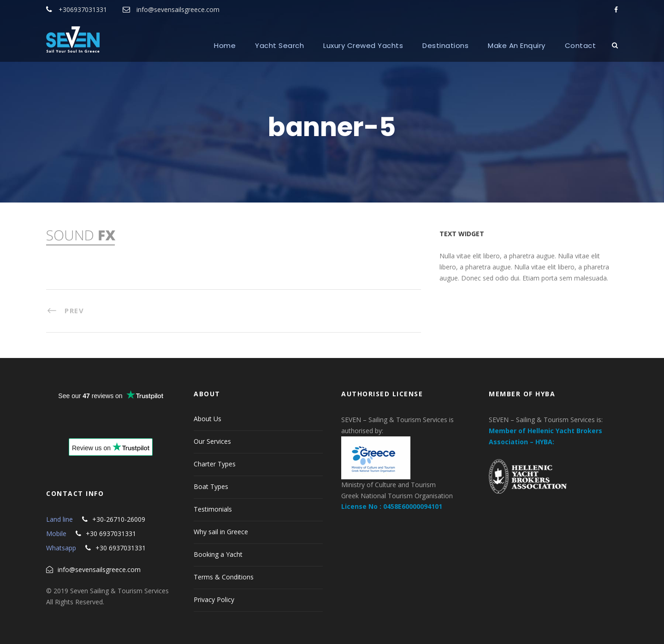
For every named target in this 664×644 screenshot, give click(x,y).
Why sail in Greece (221, 532)
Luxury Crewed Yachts (363, 45)
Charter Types (215, 464)
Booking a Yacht (218, 554)
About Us (207, 419)
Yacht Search (279, 45)
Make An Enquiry (517, 45)
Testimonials (213, 509)
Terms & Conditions (224, 577)
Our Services (212, 441)
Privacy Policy (214, 599)
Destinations (445, 45)
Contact (581, 45)
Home (225, 45)
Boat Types (211, 486)
